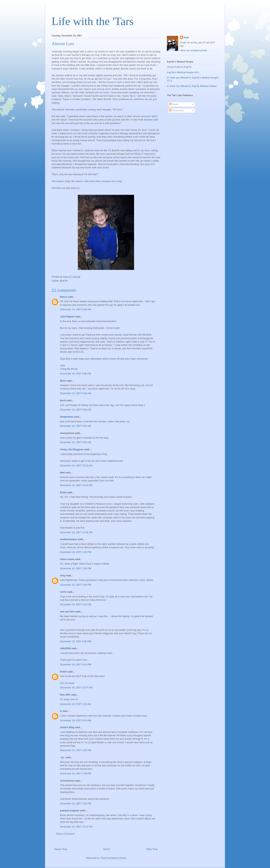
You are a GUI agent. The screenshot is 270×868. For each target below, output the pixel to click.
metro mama (67, 559)
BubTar (64, 281)
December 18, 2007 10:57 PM (76, 688)
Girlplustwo (67, 417)
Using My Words (69, 369)
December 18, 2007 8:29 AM (76, 309)
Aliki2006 (65, 648)
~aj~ (62, 757)
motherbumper (69, 539)
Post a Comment (65, 834)
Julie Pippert (67, 317)
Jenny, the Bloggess (72, 449)
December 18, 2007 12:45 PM (76, 485)
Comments (176, 110)
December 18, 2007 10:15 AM (76, 466)
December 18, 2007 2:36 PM (76, 568)
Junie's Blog (67, 727)
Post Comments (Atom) (113, 858)
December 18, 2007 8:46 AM (76, 374)
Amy (63, 576)
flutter (63, 672)
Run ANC (65, 695)
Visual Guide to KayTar (179, 67)
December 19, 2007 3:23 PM (76, 804)
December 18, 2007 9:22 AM (76, 426)
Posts (174, 104)
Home (107, 849)
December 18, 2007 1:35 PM (76, 552)
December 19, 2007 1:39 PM (76, 774)
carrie (63, 592)
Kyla (186, 37)
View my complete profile (193, 50)
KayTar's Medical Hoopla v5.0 (183, 72)
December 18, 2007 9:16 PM (76, 664)
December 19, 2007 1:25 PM (76, 750)
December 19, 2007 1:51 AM (76, 704)
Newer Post (61, 849)
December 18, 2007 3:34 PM (76, 585)
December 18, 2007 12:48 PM (76, 532)
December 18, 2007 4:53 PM (76, 604)
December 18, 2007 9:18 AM (76, 393)
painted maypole (70, 810)
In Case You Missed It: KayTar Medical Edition (192, 86)
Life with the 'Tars (93, 21)
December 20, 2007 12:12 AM (76, 827)
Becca (64, 297)
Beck (63, 381)
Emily (63, 492)
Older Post (152, 849)
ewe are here (67, 612)
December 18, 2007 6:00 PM (76, 641)
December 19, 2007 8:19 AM (76, 720)
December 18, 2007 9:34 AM (76, 442)
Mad (62, 472)
